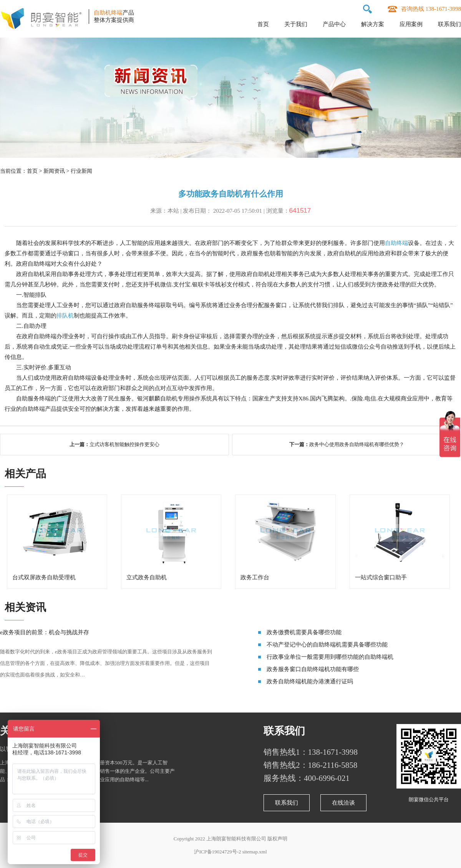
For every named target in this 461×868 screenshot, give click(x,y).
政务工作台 (255, 577)
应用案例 (411, 24)
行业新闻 (81, 171)
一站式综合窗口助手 (381, 577)
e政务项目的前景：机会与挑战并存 (45, 632)
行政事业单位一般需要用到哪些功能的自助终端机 (330, 657)
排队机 (65, 316)
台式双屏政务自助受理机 (44, 577)
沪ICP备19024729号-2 (217, 852)
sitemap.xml (255, 852)
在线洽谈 (343, 803)
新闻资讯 (54, 171)
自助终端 (396, 243)
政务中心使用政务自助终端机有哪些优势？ (357, 444)
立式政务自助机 (147, 577)
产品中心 (334, 24)
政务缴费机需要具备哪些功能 (304, 632)
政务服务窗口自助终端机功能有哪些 (313, 669)
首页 (263, 24)
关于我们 (296, 24)
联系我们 (449, 24)
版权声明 (277, 839)
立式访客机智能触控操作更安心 (124, 444)
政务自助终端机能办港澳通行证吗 (310, 681)
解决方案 (373, 24)
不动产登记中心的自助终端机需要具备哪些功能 (327, 645)
